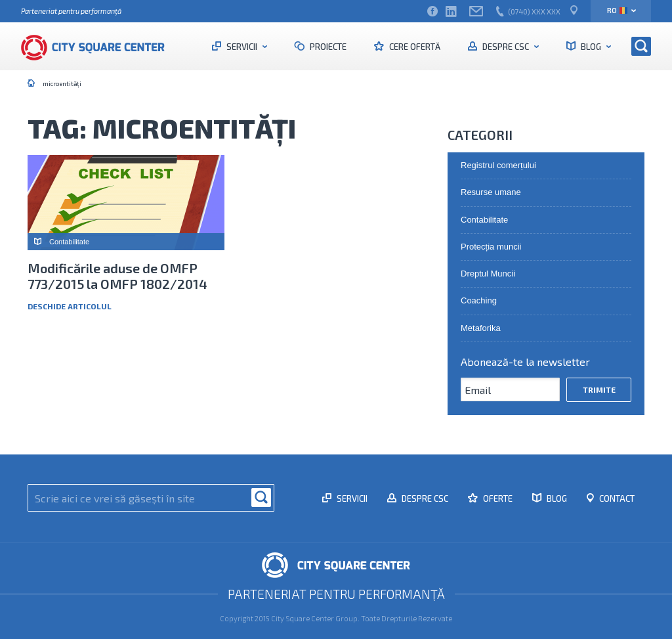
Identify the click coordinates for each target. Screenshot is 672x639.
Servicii (242, 47)
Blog (591, 47)
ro (617, 10)
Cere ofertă (414, 47)
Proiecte (327, 47)
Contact (616, 498)
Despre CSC (506, 47)
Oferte (497, 498)
